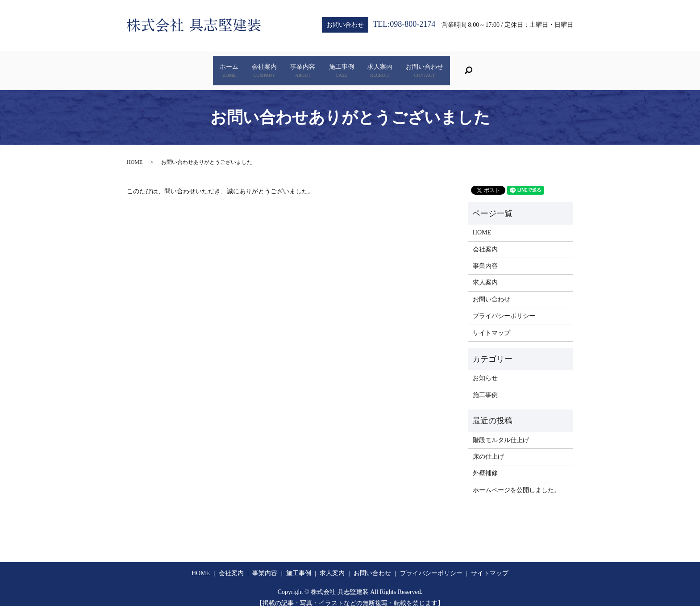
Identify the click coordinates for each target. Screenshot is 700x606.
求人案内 (416, 66)
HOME (135, 153)
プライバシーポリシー (504, 307)
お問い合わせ (484, 66)
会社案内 (228, 66)
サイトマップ (492, 324)
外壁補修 (485, 464)
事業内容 (291, 66)
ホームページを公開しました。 (517, 481)
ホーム (169, 66)
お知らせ (485, 369)
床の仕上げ (488, 448)
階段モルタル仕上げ (501, 431)
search (549, 66)
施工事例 (353, 66)
